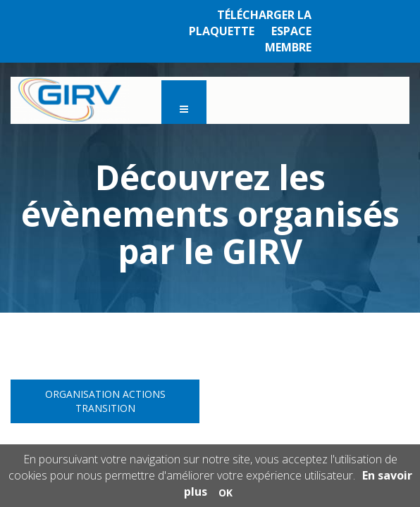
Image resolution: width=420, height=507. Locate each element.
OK (226, 493)
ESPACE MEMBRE (288, 39)
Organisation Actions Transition (105, 401)
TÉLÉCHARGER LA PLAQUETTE (250, 23)
